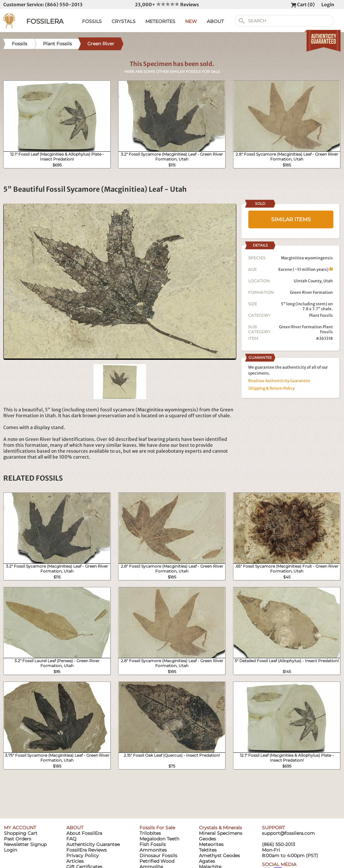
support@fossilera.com (288, 833)
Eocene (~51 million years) (306, 269)
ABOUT (215, 21)
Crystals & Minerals (220, 828)
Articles (75, 861)
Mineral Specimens (221, 833)
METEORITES (160, 21)
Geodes (207, 839)
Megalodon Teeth (159, 839)
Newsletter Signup (25, 844)
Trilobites (150, 833)
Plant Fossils (321, 315)
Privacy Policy (83, 856)
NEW (191, 21)
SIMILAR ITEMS (291, 219)
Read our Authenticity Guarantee (279, 381)
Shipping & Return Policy (271, 388)
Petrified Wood (157, 861)
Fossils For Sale (157, 828)
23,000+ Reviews (167, 5)
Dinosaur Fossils (158, 856)
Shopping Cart (21, 833)
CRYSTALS (124, 21)
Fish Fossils (153, 844)
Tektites (208, 850)
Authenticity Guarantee (93, 844)
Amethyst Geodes (219, 856)
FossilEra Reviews (86, 850)
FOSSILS (92, 21)
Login (328, 5)
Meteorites (211, 844)
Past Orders (18, 839)
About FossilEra (84, 833)
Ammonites (153, 850)
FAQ (71, 839)
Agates (207, 861)
